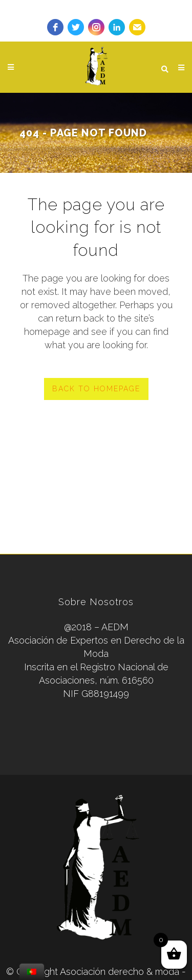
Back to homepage (96, 389)
